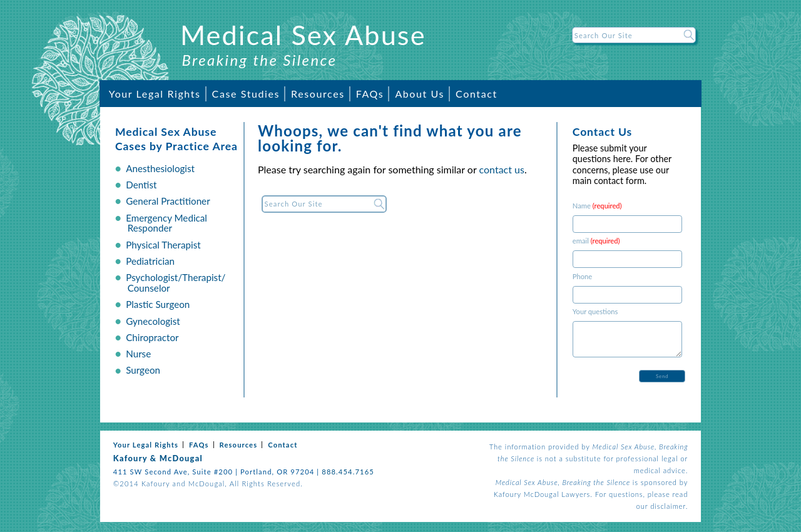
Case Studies (246, 94)
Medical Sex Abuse (303, 34)
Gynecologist (153, 321)
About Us (420, 94)
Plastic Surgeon (158, 304)
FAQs (370, 94)
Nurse (138, 354)
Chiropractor (152, 337)
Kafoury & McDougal (158, 458)
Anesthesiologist (160, 168)
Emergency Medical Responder (166, 223)
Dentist (141, 185)
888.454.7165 (348, 472)
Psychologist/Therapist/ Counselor (176, 283)
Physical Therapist (163, 245)
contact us (502, 169)
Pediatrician (150, 261)
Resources (318, 94)
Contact (477, 94)
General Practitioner (168, 201)
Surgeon (143, 370)
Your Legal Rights (155, 94)
